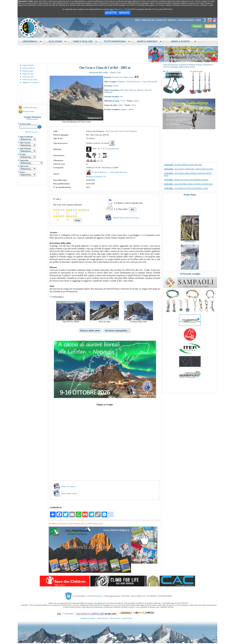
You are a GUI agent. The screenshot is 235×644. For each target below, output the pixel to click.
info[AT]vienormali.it (95, 596)
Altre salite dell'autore (119, 172)
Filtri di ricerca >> (32, 132)
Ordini (198, 20)
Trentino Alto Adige (120, 77)
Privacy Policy (115, 618)
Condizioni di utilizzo (88, 618)
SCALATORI (57, 41)
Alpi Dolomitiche (133, 81)
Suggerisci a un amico (30, 82)
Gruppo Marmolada (149, 81)
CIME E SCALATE (85, 41)
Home (138, 20)
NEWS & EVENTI (182, 41)
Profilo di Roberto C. (101, 172)
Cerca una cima (28, 77)
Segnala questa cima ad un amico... (127, 218)
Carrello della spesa (30, 107)
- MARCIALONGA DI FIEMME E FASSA (186, 180)
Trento (132, 77)
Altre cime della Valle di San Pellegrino (121, 131)
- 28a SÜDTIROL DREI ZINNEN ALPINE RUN (188, 184)
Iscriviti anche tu (28, 68)
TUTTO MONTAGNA (117, 41)
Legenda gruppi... (32, 119)
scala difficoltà (112, 149)
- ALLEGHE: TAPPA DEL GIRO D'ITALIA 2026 (189, 169)
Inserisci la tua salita (30, 80)
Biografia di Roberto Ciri (96, 176)
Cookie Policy (127, 618)
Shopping (172, 20)
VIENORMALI (32, 41)
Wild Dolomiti (190, 246)
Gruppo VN (161, 20)
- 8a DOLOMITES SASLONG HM (183, 165)
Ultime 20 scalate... (69, 486)
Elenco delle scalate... (70, 493)
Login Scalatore (28, 65)
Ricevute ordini (28, 111)
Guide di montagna (186, 20)
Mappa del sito (148, 20)
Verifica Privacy (103, 618)
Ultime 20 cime (28, 74)
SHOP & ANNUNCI (149, 41)
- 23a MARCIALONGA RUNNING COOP (186, 188)
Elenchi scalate (28, 71)
